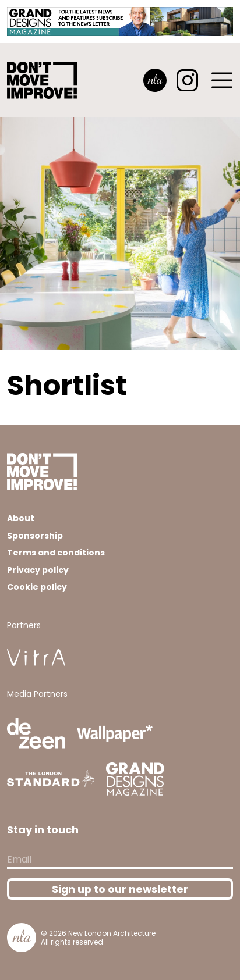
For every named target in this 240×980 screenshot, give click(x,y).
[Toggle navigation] (223, 80)
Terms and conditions (56, 553)
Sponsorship (35, 536)
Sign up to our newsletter (120, 889)
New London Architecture (112, 933)
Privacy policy (38, 570)
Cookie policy (37, 587)
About (21, 518)
